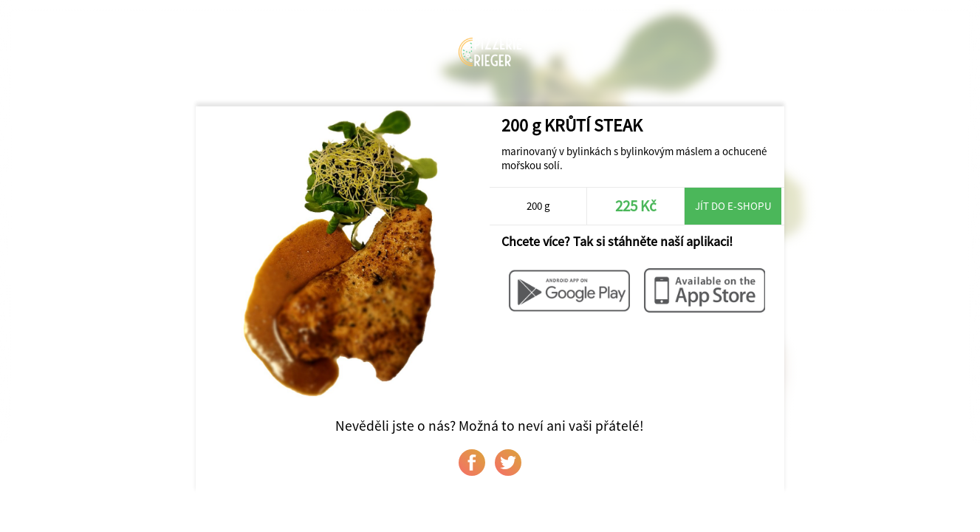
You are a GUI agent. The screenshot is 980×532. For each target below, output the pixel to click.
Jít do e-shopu (733, 206)
